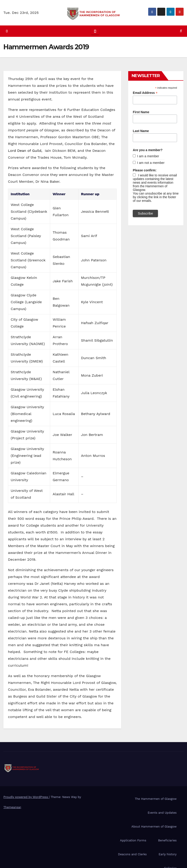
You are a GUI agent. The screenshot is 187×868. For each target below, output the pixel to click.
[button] (181, 31)
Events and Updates (162, 813)
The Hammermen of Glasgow (156, 799)
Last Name (141, 131)
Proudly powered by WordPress (26, 797)
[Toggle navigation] (95, 31)
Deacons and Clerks (132, 854)
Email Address (145, 93)
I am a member (148, 156)
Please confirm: (145, 170)
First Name (141, 112)
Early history (168, 854)
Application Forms (133, 840)
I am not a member (151, 163)
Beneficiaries (167, 840)
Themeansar (12, 807)
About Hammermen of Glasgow (154, 827)
